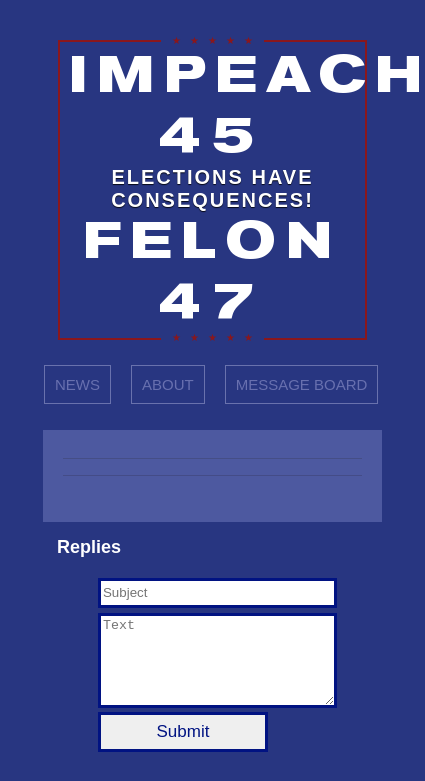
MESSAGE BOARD (302, 384)
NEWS (77, 384)
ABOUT (168, 384)
